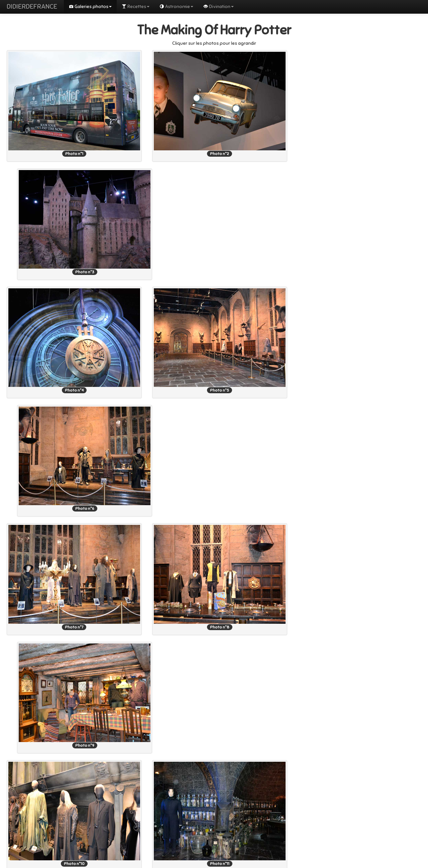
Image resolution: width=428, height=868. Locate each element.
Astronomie (176, 7)
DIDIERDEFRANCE (32, 7)
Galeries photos (90, 7)
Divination (219, 7)
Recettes (136, 7)
